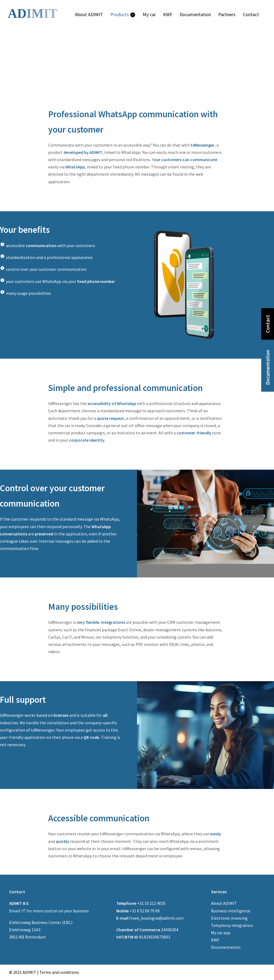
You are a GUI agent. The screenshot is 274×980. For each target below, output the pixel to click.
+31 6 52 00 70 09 (138, 911)
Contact (268, 324)
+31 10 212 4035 (141, 903)
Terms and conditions (59, 972)
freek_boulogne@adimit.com (150, 918)
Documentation (268, 368)
